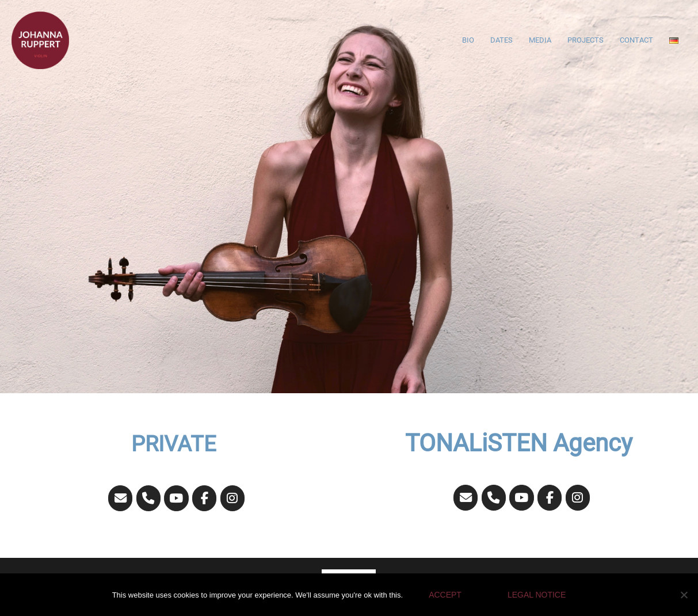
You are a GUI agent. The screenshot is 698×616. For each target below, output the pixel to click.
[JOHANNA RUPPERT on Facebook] (205, 498)
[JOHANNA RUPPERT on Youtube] (176, 498)
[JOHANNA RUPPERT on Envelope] (121, 498)
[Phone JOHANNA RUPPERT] (149, 498)
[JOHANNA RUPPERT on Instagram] (233, 498)
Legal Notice (537, 595)
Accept (445, 595)
